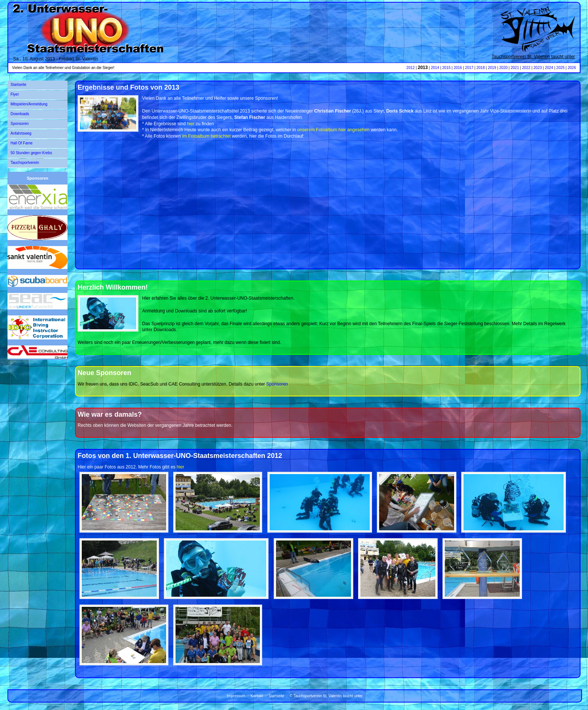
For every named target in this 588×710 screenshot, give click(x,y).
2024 (549, 68)
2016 (458, 68)
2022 (526, 68)
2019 (492, 68)
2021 (515, 68)
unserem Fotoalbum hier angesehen (334, 130)
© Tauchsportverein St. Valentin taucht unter (326, 696)
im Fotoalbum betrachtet (206, 136)
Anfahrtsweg (21, 133)
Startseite (18, 85)
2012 (411, 68)
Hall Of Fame (22, 143)
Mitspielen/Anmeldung (29, 104)
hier (190, 124)
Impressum (236, 696)
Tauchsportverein (25, 163)
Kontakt (257, 696)
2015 (446, 68)
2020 (503, 68)
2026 (572, 68)
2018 (481, 68)
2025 (560, 68)
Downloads (20, 114)
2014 (435, 68)
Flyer (15, 94)
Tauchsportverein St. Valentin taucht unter (533, 57)
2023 (538, 68)
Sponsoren (19, 124)
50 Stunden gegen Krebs (31, 153)
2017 (469, 68)
